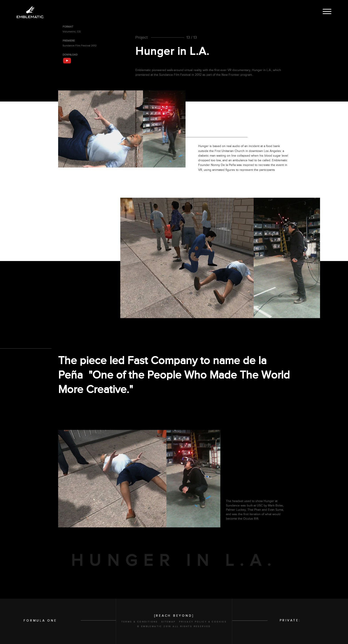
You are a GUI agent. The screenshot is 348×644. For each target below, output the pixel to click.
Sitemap (169, 622)
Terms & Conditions (140, 622)
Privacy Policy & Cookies (203, 622)
